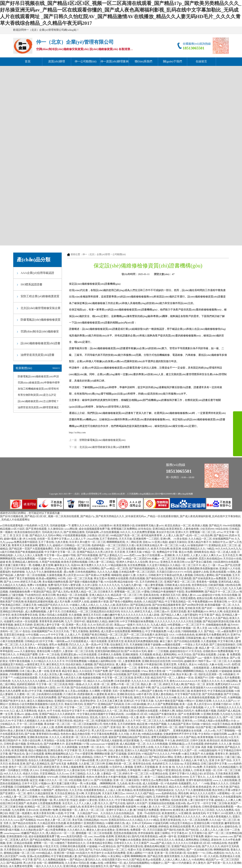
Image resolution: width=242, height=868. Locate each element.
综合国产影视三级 (206, 727)
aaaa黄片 (232, 734)
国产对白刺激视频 (87, 555)
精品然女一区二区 (84, 721)
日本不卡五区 (30, 784)
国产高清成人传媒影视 (109, 741)
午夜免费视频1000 (202, 602)
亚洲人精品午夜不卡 (200, 542)
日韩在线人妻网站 (204, 575)
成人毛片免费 (62, 602)
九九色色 (122, 784)
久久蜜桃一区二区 (25, 694)
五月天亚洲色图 (182, 578)
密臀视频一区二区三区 (203, 532)
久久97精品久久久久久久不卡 (48, 661)
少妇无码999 (207, 529)
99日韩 (62, 578)
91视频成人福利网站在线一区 (105, 661)
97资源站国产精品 (41, 592)
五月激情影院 (19, 760)
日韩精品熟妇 (91, 820)
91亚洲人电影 (160, 542)
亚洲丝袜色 (30, 747)
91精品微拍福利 (208, 750)
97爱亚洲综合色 (172, 770)
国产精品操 (6, 575)
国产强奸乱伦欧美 (174, 830)
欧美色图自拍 (169, 707)
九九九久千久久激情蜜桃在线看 (44, 572)
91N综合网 (110, 582)
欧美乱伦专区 (148, 727)
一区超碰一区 (44, 559)
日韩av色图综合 (215, 853)
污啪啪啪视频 (189, 631)
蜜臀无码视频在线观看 (164, 737)
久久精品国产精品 (153, 602)
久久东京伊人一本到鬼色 (34, 645)
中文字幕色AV (179, 833)
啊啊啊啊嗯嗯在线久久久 (14, 588)
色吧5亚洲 (148, 787)
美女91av (154, 562)
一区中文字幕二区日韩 (214, 803)
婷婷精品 (87, 757)
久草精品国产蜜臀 (27, 655)
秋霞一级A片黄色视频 (191, 707)
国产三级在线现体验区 (222, 645)
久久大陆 (124, 734)
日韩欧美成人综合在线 (177, 585)
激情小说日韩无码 (84, 658)
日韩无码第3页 (177, 853)
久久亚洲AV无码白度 (77, 863)
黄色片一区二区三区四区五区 (26, 767)
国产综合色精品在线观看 (85, 688)
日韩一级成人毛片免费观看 (224, 678)
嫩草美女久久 (62, 565)
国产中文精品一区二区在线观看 (166, 638)
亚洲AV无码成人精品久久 (42, 598)
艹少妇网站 (175, 671)
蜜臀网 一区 (40, 843)
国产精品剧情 (14, 863)
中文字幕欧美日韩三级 (177, 691)
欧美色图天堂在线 (45, 658)
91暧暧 (110, 823)
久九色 (160, 569)
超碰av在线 (31, 714)
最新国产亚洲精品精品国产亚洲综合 (129, 737)
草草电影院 (6, 651)
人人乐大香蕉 (214, 777)
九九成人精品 (158, 625)
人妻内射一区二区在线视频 (30, 575)
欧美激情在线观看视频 (202, 698)
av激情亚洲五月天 (35, 664)
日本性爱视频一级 (42, 800)
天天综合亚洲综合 (49, 678)
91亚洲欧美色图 (210, 714)
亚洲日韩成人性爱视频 (76, 866)
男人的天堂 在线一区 (35, 863)
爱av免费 (69, 572)
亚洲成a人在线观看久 (110, 827)
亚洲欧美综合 (78, 569)
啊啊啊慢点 (138, 631)
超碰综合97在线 (211, 595)
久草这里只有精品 (95, 817)
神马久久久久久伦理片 (203, 793)
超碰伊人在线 (201, 572)
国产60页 (221, 698)
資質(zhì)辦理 (57, 61)
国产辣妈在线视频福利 (142, 569)
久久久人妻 (225, 744)
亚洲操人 (188, 770)
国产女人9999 (11, 582)
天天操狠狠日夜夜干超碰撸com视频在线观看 (155, 645)
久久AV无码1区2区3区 (100, 625)
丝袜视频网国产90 (223, 539)
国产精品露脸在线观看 (43, 628)
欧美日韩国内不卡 (10, 741)
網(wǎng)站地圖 (185, 494)
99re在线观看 (177, 780)
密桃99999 (166, 810)
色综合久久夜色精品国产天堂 (45, 760)
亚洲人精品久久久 (99, 595)
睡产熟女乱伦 (17, 754)
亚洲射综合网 (202, 823)
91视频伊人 (157, 863)
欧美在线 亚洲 (17, 764)
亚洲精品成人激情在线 (25, 562)
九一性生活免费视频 (152, 741)
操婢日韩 (114, 621)
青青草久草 (222, 754)
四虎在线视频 (137, 578)
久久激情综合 (56, 529)
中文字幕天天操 (144, 701)
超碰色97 (58, 545)
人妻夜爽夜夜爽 (132, 661)
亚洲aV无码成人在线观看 (53, 615)
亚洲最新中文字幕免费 (190, 836)
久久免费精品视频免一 (56, 860)
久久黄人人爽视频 (147, 827)
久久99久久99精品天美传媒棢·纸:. (108, 787)
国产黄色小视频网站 (121, 602)
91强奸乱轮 (135, 787)
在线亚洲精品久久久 (194, 549)
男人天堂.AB (204, 628)
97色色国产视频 (158, 724)
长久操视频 (75, 615)
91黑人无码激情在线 (224, 628)
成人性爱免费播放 (56, 830)
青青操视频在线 (33, 846)
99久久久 (125, 532)
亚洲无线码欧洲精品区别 (109, 651)
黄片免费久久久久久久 (94, 565)
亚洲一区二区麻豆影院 (126, 780)
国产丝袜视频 (223, 575)
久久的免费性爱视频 (143, 532)
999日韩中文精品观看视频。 (176, 668)
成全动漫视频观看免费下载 (94, 529)
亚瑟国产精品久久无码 (71, 850)
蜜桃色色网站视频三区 (157, 846)
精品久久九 (215, 717)
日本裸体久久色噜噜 (110, 655)
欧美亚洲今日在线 (92, 807)
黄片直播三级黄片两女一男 (16, 565)
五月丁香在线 (46, 542)
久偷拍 (110, 840)
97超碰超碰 (226, 671)
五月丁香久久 (198, 777)
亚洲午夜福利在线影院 (199, 780)
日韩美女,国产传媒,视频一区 (74, 598)
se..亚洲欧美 (168, 555)
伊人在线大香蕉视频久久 (217, 817)
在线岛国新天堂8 (112, 860)
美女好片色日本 (165, 532)
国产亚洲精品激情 (74, 532)
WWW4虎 (52, 777)
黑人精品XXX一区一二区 (60, 833)
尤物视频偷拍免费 (19, 592)
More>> (56, 368)
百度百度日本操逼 (14, 635)
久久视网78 (147, 618)
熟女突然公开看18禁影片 (227, 790)
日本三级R (129, 827)
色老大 (42, 711)
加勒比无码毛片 (185, 711)
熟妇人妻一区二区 (151, 684)
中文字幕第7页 (73, 750)
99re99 (104, 820)
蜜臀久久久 (45, 545)
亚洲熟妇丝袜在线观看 (156, 850)
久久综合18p (176, 764)
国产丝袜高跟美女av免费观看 (209, 578)
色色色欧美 (220, 598)
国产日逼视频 (119, 754)
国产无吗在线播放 (212, 694)
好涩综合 (209, 774)
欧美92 (112, 694)
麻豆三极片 (166, 641)
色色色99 (66, 734)
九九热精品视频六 (228, 767)
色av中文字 (193, 803)
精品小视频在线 (37, 750)
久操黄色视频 (54, 575)
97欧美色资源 (104, 674)
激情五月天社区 (92, 615)
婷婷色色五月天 (160, 681)
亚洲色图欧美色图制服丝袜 (203, 569)
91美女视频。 (91, 784)
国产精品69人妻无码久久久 (85, 860)
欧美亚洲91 (15, 717)
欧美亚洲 (176, 549)
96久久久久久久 (13, 774)
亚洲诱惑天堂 (65, 658)
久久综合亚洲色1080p (166, 618)
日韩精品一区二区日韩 (77, 545)
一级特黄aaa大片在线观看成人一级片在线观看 (80, 641)
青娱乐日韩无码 (74, 704)
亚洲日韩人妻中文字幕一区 (49, 625)
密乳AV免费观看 (59, 645)
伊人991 (34, 770)
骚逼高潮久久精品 (97, 621)
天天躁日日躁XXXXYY (170, 572)
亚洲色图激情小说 (17, 836)
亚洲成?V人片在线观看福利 (225, 797)
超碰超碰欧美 (36, 827)
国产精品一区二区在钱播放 (125, 866)
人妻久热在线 (68, 668)
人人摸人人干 (73, 635)
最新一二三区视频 (158, 651)
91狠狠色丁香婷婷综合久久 (70, 843)
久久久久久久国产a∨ (225, 701)
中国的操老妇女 (165, 790)
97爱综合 (111, 559)
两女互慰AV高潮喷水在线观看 (111, 578)
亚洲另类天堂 (116, 641)
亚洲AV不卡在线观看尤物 (80, 741)
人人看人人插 (171, 535)
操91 (76, 701)
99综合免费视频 (26, 559)
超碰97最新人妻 (13, 539)
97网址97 (189, 701)
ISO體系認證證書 (31, 284)
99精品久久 (70, 674)
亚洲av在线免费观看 (135, 817)
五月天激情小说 (198, 833)
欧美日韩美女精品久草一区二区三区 (157, 545)
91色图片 (56, 651)
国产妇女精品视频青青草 (166, 605)
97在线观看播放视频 (74, 535)
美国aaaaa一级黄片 (125, 625)
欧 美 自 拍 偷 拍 (165, 767)
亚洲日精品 (159, 529)
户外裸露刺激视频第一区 (23, 674)
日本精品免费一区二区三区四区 (137, 572)
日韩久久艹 (100, 757)
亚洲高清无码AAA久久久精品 (125, 820)
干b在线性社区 (33, 595)
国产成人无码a (61, 592)
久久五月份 (76, 790)
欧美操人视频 (200, 526)
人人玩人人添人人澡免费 (28, 555)
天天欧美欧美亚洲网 (227, 774)
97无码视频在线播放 (34, 777)
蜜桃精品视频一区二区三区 (19, 853)
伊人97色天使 (220, 787)
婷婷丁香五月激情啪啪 (22, 578)
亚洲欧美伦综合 (126, 694)
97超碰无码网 (219, 734)
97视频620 (45, 784)
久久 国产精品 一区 (209, 631)
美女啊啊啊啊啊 (194, 592)
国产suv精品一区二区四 (114, 569)
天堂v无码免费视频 (65, 549)
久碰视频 (87, 664)
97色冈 (4, 717)
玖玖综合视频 (229, 595)
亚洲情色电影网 (80, 638)
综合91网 (102, 750)
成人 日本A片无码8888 (139, 823)
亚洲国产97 (201, 678)
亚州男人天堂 (142, 678)
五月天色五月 (230, 555)
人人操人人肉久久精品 (78, 559)
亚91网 (80, 793)
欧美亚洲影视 (19, 750)
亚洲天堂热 (134, 754)
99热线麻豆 (229, 674)
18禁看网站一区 (226, 793)
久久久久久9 (180, 843)
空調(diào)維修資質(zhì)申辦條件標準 (39, 383)
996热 (23, 856)
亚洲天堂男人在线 (143, 747)
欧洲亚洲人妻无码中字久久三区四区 (194, 810)
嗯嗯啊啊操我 (56, 863)
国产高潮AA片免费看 (98, 575)
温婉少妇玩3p (25, 817)
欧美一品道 (186, 704)
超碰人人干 (116, 638)
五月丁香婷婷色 (109, 539)
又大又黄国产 (141, 843)
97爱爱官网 (87, 754)
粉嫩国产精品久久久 (33, 833)
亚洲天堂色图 (178, 612)
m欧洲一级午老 (168, 836)
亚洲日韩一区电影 (64, 853)
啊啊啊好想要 (102, 754)
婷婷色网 (58, 621)
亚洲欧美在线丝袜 (38, 737)
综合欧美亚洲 (179, 800)
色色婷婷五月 (160, 764)
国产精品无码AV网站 (161, 757)
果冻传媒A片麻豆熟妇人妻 (183, 648)
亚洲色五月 (167, 562)
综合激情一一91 (196, 853)
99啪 (207, 784)
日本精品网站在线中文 (53, 770)
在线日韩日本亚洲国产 (13, 803)
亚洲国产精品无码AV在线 (186, 846)
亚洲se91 (19, 714)
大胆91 (231, 598)
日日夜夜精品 (69, 612)
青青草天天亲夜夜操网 (25, 545)
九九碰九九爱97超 (131, 585)
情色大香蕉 (110, 724)
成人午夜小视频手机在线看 (218, 638)
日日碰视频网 (22, 787)
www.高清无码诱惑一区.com (76, 836)
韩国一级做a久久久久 (81, 684)
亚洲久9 (129, 750)
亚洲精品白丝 (54, 797)
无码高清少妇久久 (52, 532)
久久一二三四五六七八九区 (212, 588)
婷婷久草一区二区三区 (135, 774)
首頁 (28, 61)
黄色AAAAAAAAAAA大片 (185, 681)
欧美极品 (127, 790)
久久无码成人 (115, 817)
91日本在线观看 (88, 655)
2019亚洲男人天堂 (231, 813)
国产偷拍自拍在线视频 (159, 578)
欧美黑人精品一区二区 (84, 592)
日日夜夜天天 (105, 592)
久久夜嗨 (78, 817)
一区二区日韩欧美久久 (118, 747)
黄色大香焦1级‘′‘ (158, 671)
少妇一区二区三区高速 (80, 578)
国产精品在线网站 (40, 840)
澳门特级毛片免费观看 (146, 810)
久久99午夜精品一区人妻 (124, 717)
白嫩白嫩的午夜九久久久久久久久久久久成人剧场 (131, 615)
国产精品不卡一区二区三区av (221, 592)
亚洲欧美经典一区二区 (119, 764)
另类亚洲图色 (188, 598)
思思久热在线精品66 (210, 559)
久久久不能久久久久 (166, 747)
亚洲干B (235, 635)
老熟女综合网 (204, 598)
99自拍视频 (120, 674)
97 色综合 (25, 631)
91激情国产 (48, 790)
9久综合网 (207, 535)
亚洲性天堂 (80, 618)
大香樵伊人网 (167, 711)
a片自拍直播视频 (109, 532)
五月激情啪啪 (14, 747)
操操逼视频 (120, 731)
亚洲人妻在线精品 (163, 694)
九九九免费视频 (79, 608)
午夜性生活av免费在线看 (155, 780)
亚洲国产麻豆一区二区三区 (180, 582)
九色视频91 (149, 658)
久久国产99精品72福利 (139, 797)
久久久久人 (56, 737)
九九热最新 (211, 671)
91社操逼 (70, 787)
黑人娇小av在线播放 (28, 790)
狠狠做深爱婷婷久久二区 (139, 648)
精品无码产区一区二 (162, 678)
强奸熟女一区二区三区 (13, 638)
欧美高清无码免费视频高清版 (142, 641)
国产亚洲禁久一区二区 (13, 793)
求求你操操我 (146, 833)
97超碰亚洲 (112, 744)
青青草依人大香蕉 (148, 668)
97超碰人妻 (37, 569)
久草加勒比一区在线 (53, 741)
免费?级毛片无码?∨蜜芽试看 (64, 585)
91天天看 (82, 787)
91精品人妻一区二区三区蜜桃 (21, 797)
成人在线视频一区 (153, 784)
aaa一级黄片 (205, 658)
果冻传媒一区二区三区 (57, 724)
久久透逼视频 (209, 641)
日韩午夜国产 (102, 668)
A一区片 (233, 602)
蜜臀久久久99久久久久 (85, 526)
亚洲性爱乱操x (69, 655)
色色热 (138, 602)
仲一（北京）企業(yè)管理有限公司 (85, 494)
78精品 (210, 549)
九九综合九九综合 (230, 714)
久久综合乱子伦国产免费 (93, 671)
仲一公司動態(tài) (86, 61)
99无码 (188, 572)
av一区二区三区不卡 (193, 625)
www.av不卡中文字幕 (52, 635)
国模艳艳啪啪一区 (76, 681)
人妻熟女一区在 (184, 678)
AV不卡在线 (53, 711)
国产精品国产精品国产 (184, 658)
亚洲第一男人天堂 (76, 625)
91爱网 (126, 856)
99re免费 (197, 767)
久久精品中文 (82, 731)
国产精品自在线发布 (69, 698)
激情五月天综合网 (144, 698)
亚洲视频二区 (136, 777)
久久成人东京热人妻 (50, 674)
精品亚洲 (142, 724)
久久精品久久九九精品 (13, 585)
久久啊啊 (95, 691)
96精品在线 (90, 827)
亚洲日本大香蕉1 (110, 688)
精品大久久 (175, 787)
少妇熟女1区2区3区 (98, 535)
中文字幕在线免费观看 (104, 734)
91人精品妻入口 (139, 757)
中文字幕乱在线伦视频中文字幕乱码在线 (101, 714)
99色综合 (203, 664)
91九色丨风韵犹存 (94, 840)
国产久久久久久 (211, 846)
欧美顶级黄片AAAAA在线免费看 (209, 688)
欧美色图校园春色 (144, 790)
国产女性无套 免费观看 (64, 764)
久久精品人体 (189, 760)
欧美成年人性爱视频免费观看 (44, 803)
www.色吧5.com (132, 555)
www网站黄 (71, 529)
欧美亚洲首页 (174, 529)
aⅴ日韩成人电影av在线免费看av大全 (215, 721)
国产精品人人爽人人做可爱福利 (179, 615)
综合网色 (121, 770)
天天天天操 (125, 539)
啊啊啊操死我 (221, 850)
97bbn (145, 671)
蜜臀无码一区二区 (167, 727)
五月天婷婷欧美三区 (151, 582)
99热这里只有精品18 (181, 823)
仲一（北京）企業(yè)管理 (96, 254)
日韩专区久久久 (123, 843)
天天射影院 (210, 767)
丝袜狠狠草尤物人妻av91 (150, 526)
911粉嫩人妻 (144, 807)
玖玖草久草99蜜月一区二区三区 (87, 542)
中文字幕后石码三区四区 (101, 770)
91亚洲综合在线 (159, 774)
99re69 (40, 820)
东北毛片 (67, 803)
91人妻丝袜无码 (76, 770)
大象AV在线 (216, 664)
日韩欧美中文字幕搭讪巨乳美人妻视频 (171, 575)
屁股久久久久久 (210, 681)
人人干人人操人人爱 (85, 803)
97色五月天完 (51, 846)
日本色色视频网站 (86, 572)
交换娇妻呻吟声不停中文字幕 (180, 734)
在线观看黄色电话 (94, 790)
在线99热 (181, 803)
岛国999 (75, 565)
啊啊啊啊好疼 (108, 784)
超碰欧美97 (191, 661)
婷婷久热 (120, 823)
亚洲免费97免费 (49, 810)
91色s (42, 797)
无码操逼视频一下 (60, 526)
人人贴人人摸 (113, 790)
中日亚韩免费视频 (76, 661)
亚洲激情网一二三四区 (146, 539)
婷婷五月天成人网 (31, 582)
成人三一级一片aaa (213, 565)
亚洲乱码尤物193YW (135, 638)
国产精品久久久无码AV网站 (45, 535)
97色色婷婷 (31, 526)
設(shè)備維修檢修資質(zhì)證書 (40, 343)
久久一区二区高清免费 (195, 820)
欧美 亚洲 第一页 (158, 853)
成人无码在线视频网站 (136, 863)
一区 (51, 843)
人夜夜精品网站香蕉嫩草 (224, 668)
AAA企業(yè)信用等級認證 (37, 273)
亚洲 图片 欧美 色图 (96, 648)
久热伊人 (142, 575)
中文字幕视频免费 (156, 631)
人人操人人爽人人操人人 (176, 860)
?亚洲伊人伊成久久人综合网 (132, 562)
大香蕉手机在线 (77, 628)
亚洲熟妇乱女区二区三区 (223, 545)
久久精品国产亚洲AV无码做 (184, 724)
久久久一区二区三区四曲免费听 (171, 807)
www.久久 (58, 559)
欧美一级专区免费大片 (153, 717)
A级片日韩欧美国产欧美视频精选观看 (22, 552)
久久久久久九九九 (109, 585)
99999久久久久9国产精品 (140, 793)
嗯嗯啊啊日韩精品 (193, 671)
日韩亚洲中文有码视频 (195, 717)
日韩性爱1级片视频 (15, 744)
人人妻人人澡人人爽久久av (206, 555)
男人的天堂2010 (105, 760)
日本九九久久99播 (166, 698)
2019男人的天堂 (73, 827)
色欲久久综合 (31, 774)
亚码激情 (219, 747)
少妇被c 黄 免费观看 (229, 655)
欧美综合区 (214, 741)
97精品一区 (149, 552)
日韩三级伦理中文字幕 (214, 764)
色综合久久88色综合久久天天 (17, 658)
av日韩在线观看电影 (12, 526)
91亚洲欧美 (185, 813)
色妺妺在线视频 (92, 678)
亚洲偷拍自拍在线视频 (161, 803)
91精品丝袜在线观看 (26, 678)
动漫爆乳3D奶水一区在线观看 (21, 621)
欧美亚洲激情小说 (124, 526)
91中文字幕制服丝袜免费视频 (137, 621)
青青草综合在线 (142, 764)
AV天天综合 (185, 655)
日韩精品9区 (59, 807)
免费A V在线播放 (37, 585)
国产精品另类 (155, 856)
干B (77, 754)
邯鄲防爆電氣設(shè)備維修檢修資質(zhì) (102, 440)
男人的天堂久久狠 (71, 678)
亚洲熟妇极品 (177, 744)
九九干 (69, 621)
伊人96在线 (29, 539)
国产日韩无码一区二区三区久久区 (40, 668)
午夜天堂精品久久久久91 (14, 628)
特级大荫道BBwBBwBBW (146, 707)
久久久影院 (183, 555)
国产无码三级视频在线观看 (125, 671)
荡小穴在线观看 (151, 555)
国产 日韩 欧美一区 (158, 628)
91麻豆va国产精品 (152, 770)
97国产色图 (97, 598)
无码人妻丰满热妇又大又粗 (65, 757)
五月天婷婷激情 (127, 724)
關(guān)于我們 (173, 61)
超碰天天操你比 (178, 542)
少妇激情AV (106, 526)
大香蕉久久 (172, 598)
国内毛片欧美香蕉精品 (145, 836)
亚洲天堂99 (63, 569)
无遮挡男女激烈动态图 (126, 618)
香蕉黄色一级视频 (207, 582)
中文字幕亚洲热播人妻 (64, 856)
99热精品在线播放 (152, 734)
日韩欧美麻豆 (136, 731)
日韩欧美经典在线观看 (73, 846)
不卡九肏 (170, 741)
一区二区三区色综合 (74, 797)
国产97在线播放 (103, 780)
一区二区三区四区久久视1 (120, 545)
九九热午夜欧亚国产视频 (169, 701)
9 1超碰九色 (74, 807)
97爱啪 (145, 592)
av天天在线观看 (56, 681)
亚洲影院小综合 (63, 701)
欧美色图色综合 (14, 846)
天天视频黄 (146, 655)
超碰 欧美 (6, 562)
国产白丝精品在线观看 (187, 641)
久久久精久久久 (76, 830)
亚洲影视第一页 (68, 810)
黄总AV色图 (186, 552)
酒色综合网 (148, 840)
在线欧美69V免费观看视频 (218, 651)
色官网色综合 (199, 585)
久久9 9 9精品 (151, 820)
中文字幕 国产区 (32, 860)
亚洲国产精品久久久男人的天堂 (95, 552)
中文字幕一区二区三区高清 (117, 678)
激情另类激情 (172, 856)
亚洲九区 (129, 701)
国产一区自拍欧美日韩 (199, 850)
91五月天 (43, 526)
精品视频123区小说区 (12, 529)
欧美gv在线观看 (152, 860)
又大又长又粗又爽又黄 (110, 701)
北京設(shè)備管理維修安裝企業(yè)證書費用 (105, 447)
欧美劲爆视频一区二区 (218, 605)
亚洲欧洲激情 (130, 655)
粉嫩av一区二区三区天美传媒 (169, 559)
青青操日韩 (220, 602)
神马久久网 (216, 612)
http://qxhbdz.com (224, 836)
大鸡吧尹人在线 (80, 602)
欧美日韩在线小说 (11, 777)
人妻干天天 (54, 612)
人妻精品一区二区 (111, 774)
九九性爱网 (18, 810)
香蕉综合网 (43, 651)
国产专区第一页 (216, 863)
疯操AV (209, 836)
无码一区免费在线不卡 (125, 691)
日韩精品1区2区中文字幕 (39, 641)
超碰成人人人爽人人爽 (228, 800)
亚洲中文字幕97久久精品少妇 (186, 774)
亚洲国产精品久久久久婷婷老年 (58, 714)
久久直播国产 (161, 731)
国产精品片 (215, 526)
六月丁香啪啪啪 (226, 731)
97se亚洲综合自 (107, 846)
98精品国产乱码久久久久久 (53, 605)
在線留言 (201, 61)
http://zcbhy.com (77, 432)
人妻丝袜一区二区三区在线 (78, 651)
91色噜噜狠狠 (116, 648)
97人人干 (210, 707)
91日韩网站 (93, 569)
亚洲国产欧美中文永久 (13, 701)
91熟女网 (62, 628)
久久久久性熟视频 (157, 744)
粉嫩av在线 (97, 863)
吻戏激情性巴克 (73, 727)
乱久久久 (183, 698)
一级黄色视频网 (54, 827)
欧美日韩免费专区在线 (25, 615)
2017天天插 (63, 688)
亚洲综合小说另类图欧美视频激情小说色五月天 (36, 704)
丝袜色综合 (82, 717)
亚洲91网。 (167, 539)
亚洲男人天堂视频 (144, 767)
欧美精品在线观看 (180, 827)
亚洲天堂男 (170, 664)
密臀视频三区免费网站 (124, 529)
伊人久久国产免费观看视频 (163, 704)
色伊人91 (88, 780)
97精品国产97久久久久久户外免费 (161, 754)
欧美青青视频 (205, 737)
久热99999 (161, 648)
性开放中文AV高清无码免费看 (39, 698)
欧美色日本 (163, 658)
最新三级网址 (162, 833)
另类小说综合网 (31, 741)
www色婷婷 (235, 764)
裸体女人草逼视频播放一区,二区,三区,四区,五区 (56, 648)
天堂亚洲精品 (192, 764)
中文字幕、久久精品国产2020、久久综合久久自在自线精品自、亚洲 (104, 813)
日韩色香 (138, 664)
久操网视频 (234, 698)
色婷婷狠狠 (18, 572)
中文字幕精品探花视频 (220, 691)
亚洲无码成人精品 (229, 582)
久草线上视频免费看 (72, 767)
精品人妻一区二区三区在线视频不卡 (220, 648)
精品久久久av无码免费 (100, 681)
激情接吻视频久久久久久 (132, 588)
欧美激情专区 (199, 691)
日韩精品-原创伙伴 (211, 840)
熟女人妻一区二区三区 (58, 820)
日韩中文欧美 (198, 741)
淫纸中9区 (80, 621)
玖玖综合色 (221, 737)
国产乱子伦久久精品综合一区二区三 (106, 850)
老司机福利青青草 (151, 535)
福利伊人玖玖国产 (137, 803)
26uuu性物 (93, 539)
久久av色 (210, 731)
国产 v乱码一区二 (190, 535)
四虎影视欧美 (85, 694)
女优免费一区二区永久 (91, 747)
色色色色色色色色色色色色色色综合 (52, 618)
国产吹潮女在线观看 (204, 655)
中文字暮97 (213, 813)
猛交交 (34, 780)
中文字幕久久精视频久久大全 (28, 721)
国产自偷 (30, 734)
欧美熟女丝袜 (167, 674)
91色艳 (59, 813)
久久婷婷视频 (69, 747)
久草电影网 (134, 770)
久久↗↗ (198, 784)
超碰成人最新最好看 (94, 698)
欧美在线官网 (62, 638)
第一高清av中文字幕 (97, 645)
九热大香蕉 (62, 542)
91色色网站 (198, 860)
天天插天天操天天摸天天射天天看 (128, 608)
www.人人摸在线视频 (225, 780)
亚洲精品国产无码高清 (111, 704)
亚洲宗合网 (200, 757)
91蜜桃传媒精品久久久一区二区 (104, 711)
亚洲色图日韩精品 (94, 823)
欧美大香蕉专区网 (44, 813)
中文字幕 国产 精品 (210, 615)
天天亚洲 (120, 552)
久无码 (149, 731)
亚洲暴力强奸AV (222, 704)
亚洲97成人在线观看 (97, 767)
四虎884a (50, 569)
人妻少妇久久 (19, 827)
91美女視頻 (181, 539)
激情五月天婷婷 (23, 625)
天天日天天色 (61, 631)
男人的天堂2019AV (74, 575)
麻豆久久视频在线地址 (40, 701)
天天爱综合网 (93, 793)
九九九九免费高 (225, 810)
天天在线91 (89, 750)
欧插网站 (48, 638)
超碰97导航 (69, 555)
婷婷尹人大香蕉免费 (35, 717)
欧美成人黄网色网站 (165, 655)
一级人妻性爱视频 (153, 585)
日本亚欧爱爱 (122, 681)
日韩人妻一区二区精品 (101, 562)
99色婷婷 (192, 559)
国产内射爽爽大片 (54, 744)
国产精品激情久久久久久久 (101, 588)
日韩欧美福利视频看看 (72, 777)
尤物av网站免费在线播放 (59, 731)
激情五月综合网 (99, 638)
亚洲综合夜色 (55, 750)
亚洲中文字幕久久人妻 (119, 810)
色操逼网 (131, 807)
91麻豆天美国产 (191, 754)
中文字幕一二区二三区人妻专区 (82, 707)
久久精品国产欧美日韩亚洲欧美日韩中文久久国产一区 (166, 750)
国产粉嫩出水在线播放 (160, 588)
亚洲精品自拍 (85, 668)
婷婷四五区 (183, 741)
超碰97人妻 (129, 575)
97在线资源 (217, 823)
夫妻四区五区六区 (170, 595)
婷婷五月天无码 (189, 618)
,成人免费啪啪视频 (35, 612)
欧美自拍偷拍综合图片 (28, 532)
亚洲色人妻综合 (183, 757)
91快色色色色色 (185, 635)
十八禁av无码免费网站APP (15, 800)
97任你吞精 (68, 717)
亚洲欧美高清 (8, 817)
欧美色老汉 (161, 787)
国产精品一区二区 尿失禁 (199, 684)
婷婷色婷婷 (211, 744)
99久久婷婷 (183, 688)
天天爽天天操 (134, 552)
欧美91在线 (135, 784)
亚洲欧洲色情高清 (175, 569)
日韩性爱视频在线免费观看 (218, 807)
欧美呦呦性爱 (157, 598)
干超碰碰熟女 (54, 588)
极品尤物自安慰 (81, 734)
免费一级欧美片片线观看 (116, 707)
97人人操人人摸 (45, 727)
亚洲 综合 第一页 (120, 727)
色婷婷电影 (98, 545)
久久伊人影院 (90, 585)
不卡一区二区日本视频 (30, 724)
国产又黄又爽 (43, 608)
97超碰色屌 (28, 727)
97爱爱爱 (106, 691)
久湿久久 (104, 717)
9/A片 (227, 664)
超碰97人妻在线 (88, 800)
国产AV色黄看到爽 (189, 714)
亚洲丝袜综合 (215, 757)
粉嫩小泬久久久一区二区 (53, 780)
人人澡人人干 (78, 539)
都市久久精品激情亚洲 (40, 793)
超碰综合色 (231, 827)
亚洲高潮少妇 (123, 836)
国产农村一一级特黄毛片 (134, 598)
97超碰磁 (92, 846)
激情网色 (95, 631)
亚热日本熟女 (221, 658)
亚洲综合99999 (60, 608)
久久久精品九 (38, 588)
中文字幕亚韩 (201, 797)
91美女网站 (114, 856)
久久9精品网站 (229, 681)
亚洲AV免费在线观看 (100, 618)
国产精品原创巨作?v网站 (92, 856)
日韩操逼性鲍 (193, 638)
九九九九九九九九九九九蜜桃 (28, 681)
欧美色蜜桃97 (75, 823)
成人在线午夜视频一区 (183, 628)
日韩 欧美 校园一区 (205, 770)
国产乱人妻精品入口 (111, 555)
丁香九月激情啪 (79, 631)
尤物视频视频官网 (53, 691)
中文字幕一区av (53, 555)
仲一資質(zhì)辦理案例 (115, 61)
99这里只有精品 (221, 724)
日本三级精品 (78, 774)
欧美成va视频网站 (46, 578)
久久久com (63, 774)
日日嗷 (32, 688)
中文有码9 (204, 734)
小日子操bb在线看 (85, 760)
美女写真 (77, 820)
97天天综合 (195, 651)
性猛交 (74, 800)
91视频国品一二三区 (49, 747)
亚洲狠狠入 (54, 717)
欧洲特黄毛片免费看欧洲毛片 (213, 635)
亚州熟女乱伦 (35, 744)
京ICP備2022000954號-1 (166, 494)
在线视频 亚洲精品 (159, 608)
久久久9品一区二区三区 (223, 820)
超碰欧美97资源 (99, 602)
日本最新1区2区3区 (199, 843)
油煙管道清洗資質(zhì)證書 (37, 355)
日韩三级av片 (162, 612)
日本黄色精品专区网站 (100, 843)
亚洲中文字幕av (60, 539)
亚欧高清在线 (151, 595)
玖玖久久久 (127, 612)
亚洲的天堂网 (203, 701)
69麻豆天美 (141, 800)
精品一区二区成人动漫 (223, 552)
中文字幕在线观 (124, 800)
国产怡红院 (192, 830)
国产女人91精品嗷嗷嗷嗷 (165, 760)
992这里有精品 (123, 628)
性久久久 (103, 803)
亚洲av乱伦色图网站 (39, 856)
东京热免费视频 (136, 565)
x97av (220, 532)
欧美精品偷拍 (95, 797)
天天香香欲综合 (13, 850)
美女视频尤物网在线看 (55, 582)
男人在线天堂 (61, 800)
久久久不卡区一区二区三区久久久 (145, 721)
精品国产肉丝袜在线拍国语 (67, 840)
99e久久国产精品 (132, 860)
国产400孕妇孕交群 (193, 605)
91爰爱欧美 (101, 694)
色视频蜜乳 (135, 658)
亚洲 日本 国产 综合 (220, 760)
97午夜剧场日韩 (153, 664)
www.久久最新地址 (25, 651)
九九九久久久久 (140, 681)
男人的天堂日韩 (201, 827)
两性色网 (183, 793)
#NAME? (68, 760)
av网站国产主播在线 (151, 691)
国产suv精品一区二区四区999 (134, 559)
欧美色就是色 (204, 787)
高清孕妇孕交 (88, 701)
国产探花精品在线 (141, 605)
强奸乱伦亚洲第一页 (210, 674)
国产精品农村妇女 (104, 664)
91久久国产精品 (188, 737)
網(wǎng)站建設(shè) (145, 494)
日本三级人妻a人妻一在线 (34, 671)
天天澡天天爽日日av (113, 793)
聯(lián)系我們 (143, 61)
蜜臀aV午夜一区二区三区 (125, 684)
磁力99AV (233, 625)
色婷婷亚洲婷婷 (26, 684)
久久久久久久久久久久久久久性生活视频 (178, 621)
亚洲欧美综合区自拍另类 (156, 661)
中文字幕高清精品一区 (178, 602)
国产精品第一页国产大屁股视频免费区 (31, 549)
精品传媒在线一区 (128, 582)
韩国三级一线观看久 (21, 813)
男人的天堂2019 (203, 704)
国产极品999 (221, 535)
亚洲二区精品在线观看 (19, 843)
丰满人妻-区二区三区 (51, 707)
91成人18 (184, 545)
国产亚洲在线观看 (36, 529)
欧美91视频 (139, 628)
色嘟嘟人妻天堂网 (43, 565)
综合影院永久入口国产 (96, 727)
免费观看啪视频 (98, 608)
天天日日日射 (12, 668)
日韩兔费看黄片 (86, 674)
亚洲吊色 (187, 721)
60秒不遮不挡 (144, 694)
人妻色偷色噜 (191, 529)
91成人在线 (174, 631)
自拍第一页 (44, 539)
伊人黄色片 (199, 863)
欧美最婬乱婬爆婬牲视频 (39, 602)
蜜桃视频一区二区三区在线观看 (94, 833)
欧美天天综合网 (160, 549)
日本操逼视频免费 (114, 807)
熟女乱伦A (217, 827)
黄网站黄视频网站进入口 (59, 754)
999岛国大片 (83, 853)
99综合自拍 (222, 529)
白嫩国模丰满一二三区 (124, 668)
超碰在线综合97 (179, 651)
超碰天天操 (127, 688)
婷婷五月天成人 (144, 612)
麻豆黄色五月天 (55, 664)
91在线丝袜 (121, 658)
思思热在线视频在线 (125, 833)
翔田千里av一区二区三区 (212, 661)
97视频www (112, 598)
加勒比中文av (220, 542)
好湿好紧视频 (131, 741)
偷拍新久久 (143, 549)
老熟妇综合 (62, 790)
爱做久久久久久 (219, 784)
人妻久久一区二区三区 (92, 810)
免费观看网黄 (173, 721)
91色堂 (4, 767)
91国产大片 (99, 559)
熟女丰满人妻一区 (187, 674)
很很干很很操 (186, 727)
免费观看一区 (138, 830)
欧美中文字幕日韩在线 (59, 721)
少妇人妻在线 (116, 750)
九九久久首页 (184, 767)
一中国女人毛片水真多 (195, 645)
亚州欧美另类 (193, 608)
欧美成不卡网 (143, 688)
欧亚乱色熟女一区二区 (178, 526)
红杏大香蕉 (177, 608)
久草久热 (135, 734)
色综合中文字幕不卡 (73, 711)
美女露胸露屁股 (105, 658)
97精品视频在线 (117, 565)
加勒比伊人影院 (46, 688)
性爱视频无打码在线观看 (110, 721)
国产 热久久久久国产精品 (214, 618)
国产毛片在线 (117, 803)
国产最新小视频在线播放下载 (86, 582)
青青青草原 (46, 621)
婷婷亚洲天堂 (52, 767)
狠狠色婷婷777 (199, 545)
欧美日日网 (49, 595)
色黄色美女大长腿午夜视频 (111, 777)
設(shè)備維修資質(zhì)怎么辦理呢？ (38, 401)
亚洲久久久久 (106, 800)
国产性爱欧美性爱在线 (130, 846)
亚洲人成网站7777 (137, 853)
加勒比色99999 (180, 777)
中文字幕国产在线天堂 (188, 694)
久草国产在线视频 (50, 562)
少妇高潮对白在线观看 (226, 562)
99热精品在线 (219, 843)
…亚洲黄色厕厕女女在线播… (187, 731)
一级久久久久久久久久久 (48, 866)
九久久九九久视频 (108, 572)
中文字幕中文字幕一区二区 (60, 552)
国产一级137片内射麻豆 (178, 863)
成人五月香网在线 (26, 711)
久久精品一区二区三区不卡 (186, 565)
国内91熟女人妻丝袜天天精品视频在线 (22, 731)
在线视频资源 (201, 668)
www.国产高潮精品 (25, 820)
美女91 (193, 664)
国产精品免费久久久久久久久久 (183, 817)
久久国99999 (34, 638)
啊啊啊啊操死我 (116, 542)
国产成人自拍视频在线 (91, 549)
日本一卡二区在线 (49, 655)
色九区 (135, 727)
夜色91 (146, 760)
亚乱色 (94, 717)
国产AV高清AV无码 (135, 651)
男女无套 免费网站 (159, 800)
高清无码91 (123, 605)
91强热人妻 (234, 572)
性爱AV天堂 (135, 850)
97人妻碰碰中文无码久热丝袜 (40, 850)
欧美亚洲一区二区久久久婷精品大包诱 (85, 737)
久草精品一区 (156, 817)
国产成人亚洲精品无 (38, 764)
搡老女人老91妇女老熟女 (101, 830)
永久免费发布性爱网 (21, 866)
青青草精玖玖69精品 (48, 734)
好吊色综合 (145, 529)
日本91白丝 (32, 810)
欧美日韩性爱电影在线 (35, 757)
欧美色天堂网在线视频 (74, 562)
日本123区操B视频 (136, 704)
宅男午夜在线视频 (19, 661)
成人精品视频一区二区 (133, 744)
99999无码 (177, 661)
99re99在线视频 (232, 526)
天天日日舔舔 (155, 830)
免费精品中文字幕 (167, 552)
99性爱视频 (174, 625)
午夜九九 (203, 760)
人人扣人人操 (107, 605)
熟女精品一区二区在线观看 (72, 595)
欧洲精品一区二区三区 (38, 807)
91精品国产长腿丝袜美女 (163, 714)
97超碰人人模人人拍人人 (84, 605)
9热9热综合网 (233, 585)
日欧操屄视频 (216, 585)
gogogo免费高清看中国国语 (22, 542)
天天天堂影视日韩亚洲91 (23, 707)
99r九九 (230, 853)
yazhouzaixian (97, 744)
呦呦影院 (117, 575)
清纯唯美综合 (201, 552)
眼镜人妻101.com (192, 595)
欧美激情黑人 (170, 813)
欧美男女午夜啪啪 (19, 618)
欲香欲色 (196, 807)
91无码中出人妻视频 (121, 767)
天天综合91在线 (232, 559)
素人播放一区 (124, 664)
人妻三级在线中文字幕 (201, 800)
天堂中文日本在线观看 (17, 569)
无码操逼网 (92, 532)
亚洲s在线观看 (218, 572)
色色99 (90, 777)
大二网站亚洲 (134, 542)
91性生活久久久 (165, 840)
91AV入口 (9, 711)
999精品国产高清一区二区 (125, 535)
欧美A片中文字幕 (32, 691)
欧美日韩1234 (182, 562)
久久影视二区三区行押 (92, 764)
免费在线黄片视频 (206, 711)
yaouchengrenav (12, 833)
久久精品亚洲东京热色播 (52, 823)
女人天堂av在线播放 (77, 691)
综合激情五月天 (119, 645)
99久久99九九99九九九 (228, 549)
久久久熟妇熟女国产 (32, 830)
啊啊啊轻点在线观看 (229, 727)
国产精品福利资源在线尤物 (218, 621)
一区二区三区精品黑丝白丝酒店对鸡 (99, 612)
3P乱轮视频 (75, 780)
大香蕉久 (183, 664)
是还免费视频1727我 (77, 744)
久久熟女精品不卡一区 (194, 856)
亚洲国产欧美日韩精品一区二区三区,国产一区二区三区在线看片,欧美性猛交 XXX (128, 635)
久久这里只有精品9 (158, 565)
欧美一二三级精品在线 (158, 777)
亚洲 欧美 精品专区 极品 (64, 671)
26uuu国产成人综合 (161, 843)
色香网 (59, 727)
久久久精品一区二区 (200, 539)
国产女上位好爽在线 (163, 688)
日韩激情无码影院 (73, 588)
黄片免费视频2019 (198, 612)
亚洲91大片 (182, 532)
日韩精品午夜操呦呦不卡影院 (167, 592)
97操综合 (206, 724)
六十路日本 (70, 694)
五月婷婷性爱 (161, 797)
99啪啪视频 (230, 777)
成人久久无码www (114, 797)
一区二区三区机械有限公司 (86, 724)
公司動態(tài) (119, 254)
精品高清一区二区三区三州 (126, 595)
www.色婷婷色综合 (166, 793)
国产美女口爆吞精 (201, 562)
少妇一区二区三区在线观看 (120, 549)
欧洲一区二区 (102, 684)
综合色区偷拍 (73, 664)
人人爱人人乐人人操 (211, 830)
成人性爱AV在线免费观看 (116, 631)
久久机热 (213, 856)
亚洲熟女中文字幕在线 (120, 698)
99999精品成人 (45, 853)
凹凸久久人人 (77, 645)
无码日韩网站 (177, 850)
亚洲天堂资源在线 (170, 820)
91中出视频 (32, 635)
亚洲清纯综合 (19, 688)
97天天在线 (174, 717)
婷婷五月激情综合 (185, 588)
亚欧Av (147, 542)
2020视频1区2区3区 (137, 714)
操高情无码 (199, 813)
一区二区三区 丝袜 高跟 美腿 (196, 747)
